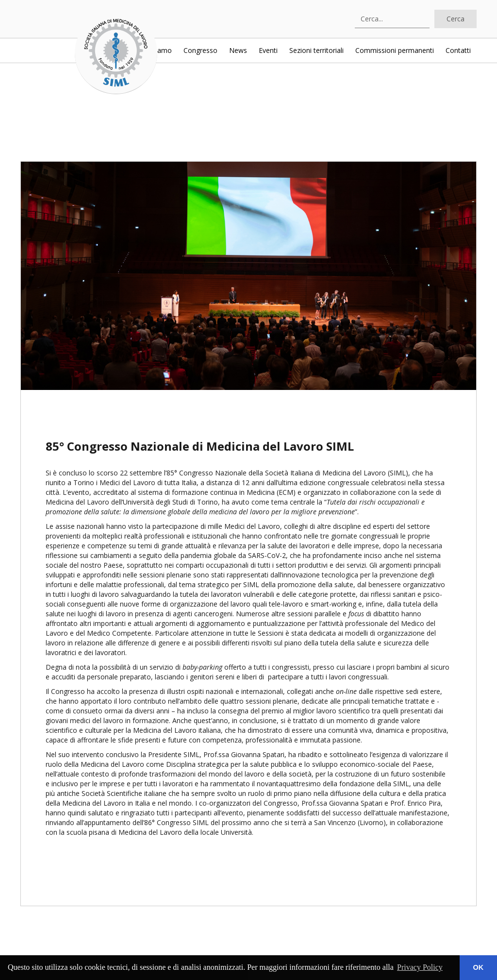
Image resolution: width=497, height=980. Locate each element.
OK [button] (479, 967)
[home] (116, 53)
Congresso (200, 50)
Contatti (458, 50)
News (238, 50)
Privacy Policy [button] (420, 967)
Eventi (268, 50)
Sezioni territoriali (316, 50)
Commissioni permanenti (395, 50)
